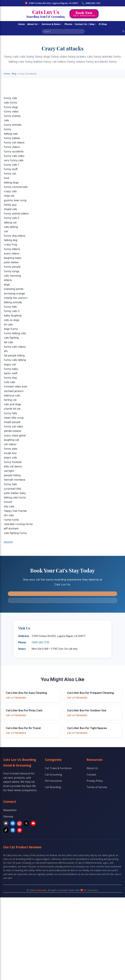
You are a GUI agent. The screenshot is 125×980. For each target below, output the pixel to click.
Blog (14, 74)
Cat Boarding (53, 787)
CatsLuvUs (41, 890)
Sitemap (8, 816)
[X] (26, 823)
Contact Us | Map (86, 24)
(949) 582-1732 (91, 3)
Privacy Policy (95, 781)
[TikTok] (6, 830)
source (8, 542)
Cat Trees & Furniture (58, 768)
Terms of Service (97, 787)
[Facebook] (13, 823)
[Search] (123, 31)
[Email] (6, 823)
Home (21, 24)
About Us (33, 24)
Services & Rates (52, 24)
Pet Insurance (53, 781)
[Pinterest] (20, 830)
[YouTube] (33, 823)
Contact (91, 775)
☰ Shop (103, 24)
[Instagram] (20, 823)
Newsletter (10, 810)
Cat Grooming (53, 775)
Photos (68, 24)
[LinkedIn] (13, 830)
